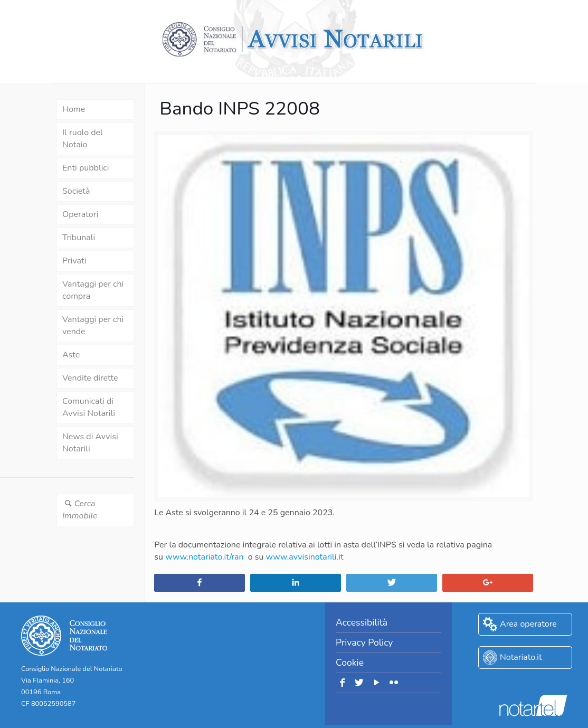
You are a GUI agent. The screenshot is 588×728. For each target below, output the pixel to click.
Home (74, 109)
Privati (74, 261)
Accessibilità (362, 622)
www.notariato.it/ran (204, 557)
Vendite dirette (90, 378)
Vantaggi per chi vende (93, 325)
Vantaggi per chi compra (93, 290)
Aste (71, 355)
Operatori (80, 214)
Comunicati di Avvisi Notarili (89, 407)
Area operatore (528, 624)
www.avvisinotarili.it (305, 557)
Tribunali (79, 238)
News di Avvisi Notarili (90, 443)
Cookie (350, 663)
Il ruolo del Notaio (83, 139)
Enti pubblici (86, 168)
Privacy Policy (364, 642)
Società (76, 191)
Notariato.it (521, 657)
